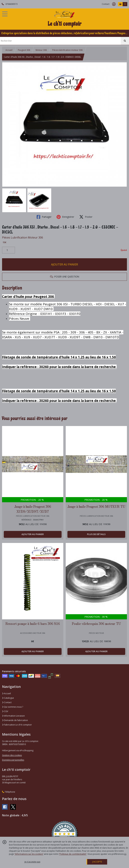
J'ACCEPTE (97, 862)
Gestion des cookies (12, 755)
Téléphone (9, 792)
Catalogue (8, 698)
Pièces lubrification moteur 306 (67, 50)
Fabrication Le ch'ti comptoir (17, 725)
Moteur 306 (41, 50)
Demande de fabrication (15, 720)
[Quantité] (9, 250)
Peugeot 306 (24, 50)
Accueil (9, 50)
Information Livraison (13, 716)
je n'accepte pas (32, 862)
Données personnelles (13, 760)
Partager (44, 217)
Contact (106, 4)
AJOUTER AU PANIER (64, 264)
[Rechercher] (125, 41)
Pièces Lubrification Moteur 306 (23, 237)
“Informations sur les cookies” (29, 854)
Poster (86, 217)
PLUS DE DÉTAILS (96, 534)
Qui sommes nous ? (13, 707)
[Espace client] (114, 4)
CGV (5, 711)
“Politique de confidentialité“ (73, 854)
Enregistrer (65, 217)
